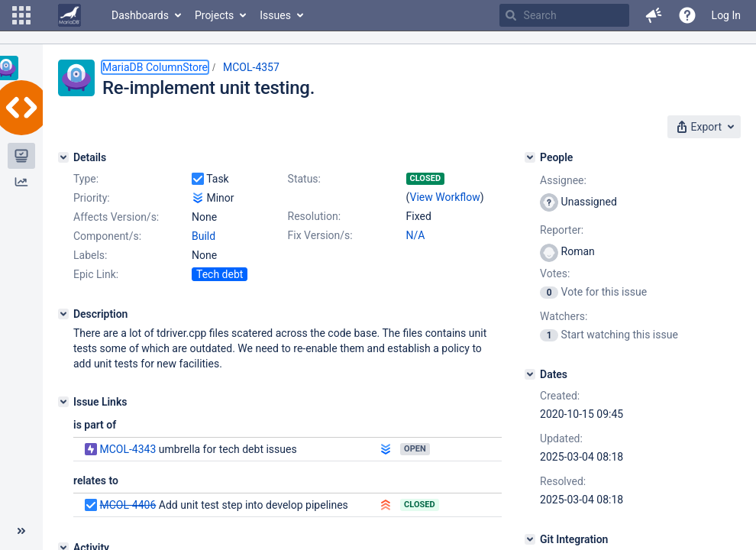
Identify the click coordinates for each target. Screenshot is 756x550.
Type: (86, 179)
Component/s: (107, 236)
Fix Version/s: (320, 235)
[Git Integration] (530, 539)
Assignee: (563, 180)
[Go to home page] (69, 15)
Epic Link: (96, 274)
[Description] (63, 314)
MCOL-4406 (128, 505)
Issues (275, 15)
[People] (530, 157)
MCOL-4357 (251, 67)
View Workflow (445, 197)
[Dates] (530, 374)
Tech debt (220, 274)
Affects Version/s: (116, 217)
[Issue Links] (63, 402)
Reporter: (562, 230)
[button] (21, 15)
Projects (214, 15)
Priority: (92, 198)
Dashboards (140, 15)
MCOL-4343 (128, 449)
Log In (726, 15)
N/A (416, 235)
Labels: (90, 255)
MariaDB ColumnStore (155, 67)
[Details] (63, 157)
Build (204, 236)
